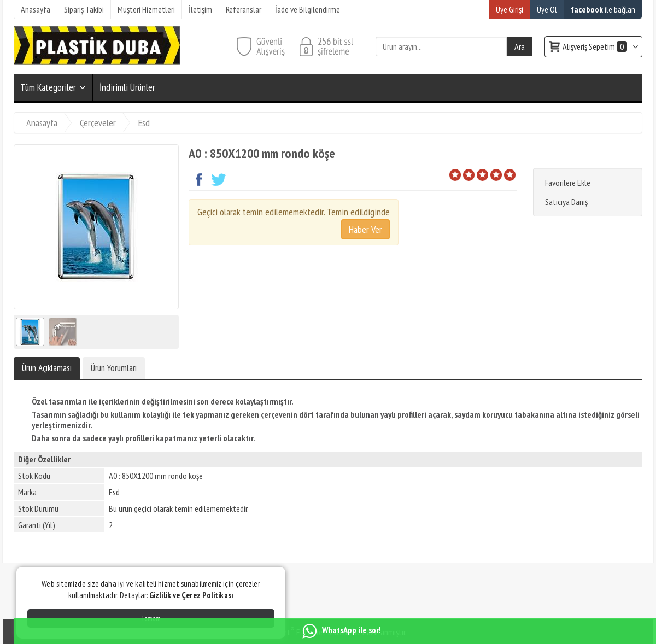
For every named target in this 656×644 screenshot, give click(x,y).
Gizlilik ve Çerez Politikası (191, 595)
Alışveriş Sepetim (596, 46)
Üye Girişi (509, 9)
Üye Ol (547, 9)
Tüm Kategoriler (48, 87)
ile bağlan (603, 9)
